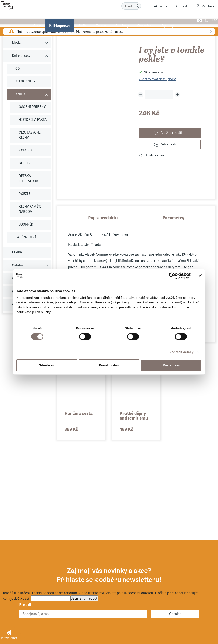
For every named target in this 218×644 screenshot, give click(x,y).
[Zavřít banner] (200, 276)
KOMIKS (25, 150)
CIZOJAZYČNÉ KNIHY (30, 135)
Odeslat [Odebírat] (175, 614)
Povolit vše (171, 365)
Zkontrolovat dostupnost (157, 79)
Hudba (82, 20)
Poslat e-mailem (157, 155)
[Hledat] (137, 6)
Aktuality (160, 6)
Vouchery (121, 20)
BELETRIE (26, 163)
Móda (36, 20)
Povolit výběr (109, 365)
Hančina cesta (79, 413)
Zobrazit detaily (182, 352)
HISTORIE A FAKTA (33, 119)
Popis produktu (103, 218)
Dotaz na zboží (170, 144)
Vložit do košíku (173, 133)
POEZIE (24, 193)
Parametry (174, 218)
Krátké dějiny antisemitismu (134, 415)
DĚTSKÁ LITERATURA (28, 178)
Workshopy (145, 20)
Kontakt (181, 6)
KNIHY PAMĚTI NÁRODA (30, 209)
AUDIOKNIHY (25, 81)
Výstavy (167, 20)
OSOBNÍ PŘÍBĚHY (32, 107)
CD (17, 68)
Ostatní (101, 20)
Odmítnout (47, 365)
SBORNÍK (26, 224)
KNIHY (20, 94)
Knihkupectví (59, 20)
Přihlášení (209, 6)
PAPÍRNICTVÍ (26, 237)
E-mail (25, 604)
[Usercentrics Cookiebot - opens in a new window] (172, 276)
